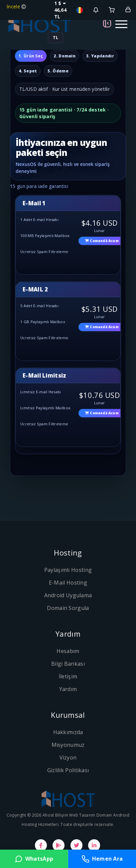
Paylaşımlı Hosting (68, 570)
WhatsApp (34, 859)
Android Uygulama (68, 595)
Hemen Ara (102, 859)
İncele (14, 7)
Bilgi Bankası (68, 664)
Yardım (68, 689)
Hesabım (68, 651)
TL (56, 37)
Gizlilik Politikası (68, 770)
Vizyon (68, 757)
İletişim (68, 676)
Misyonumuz (68, 745)
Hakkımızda (68, 732)
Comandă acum (102, 241)
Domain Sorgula (68, 608)
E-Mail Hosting (68, 583)
